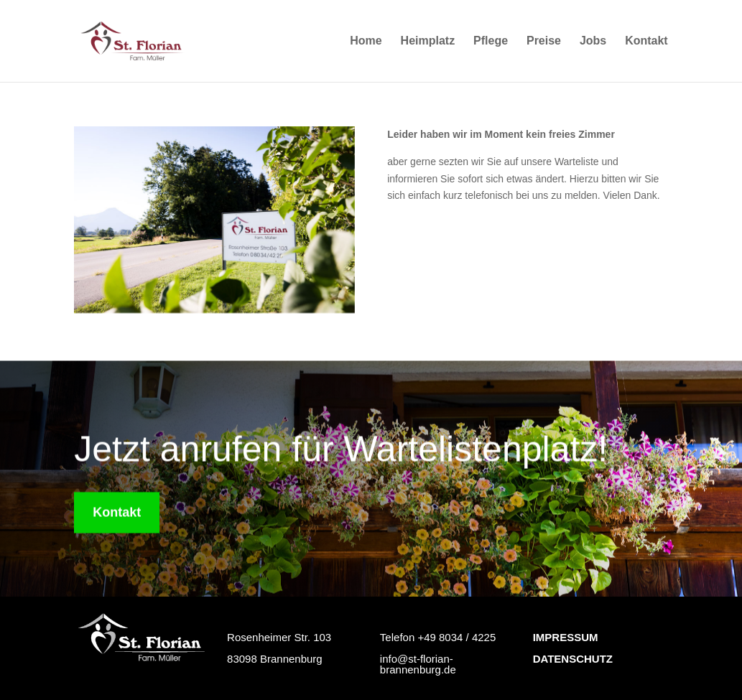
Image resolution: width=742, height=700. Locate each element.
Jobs (593, 41)
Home (366, 41)
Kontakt (646, 41)
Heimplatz (428, 41)
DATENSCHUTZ (573, 659)
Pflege (491, 41)
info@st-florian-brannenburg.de (418, 664)
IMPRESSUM (566, 637)
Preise (544, 41)
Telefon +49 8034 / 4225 (438, 637)
